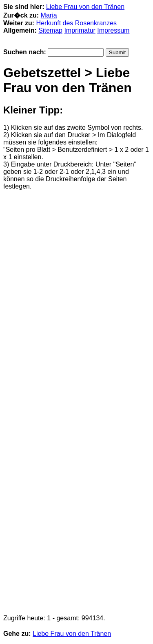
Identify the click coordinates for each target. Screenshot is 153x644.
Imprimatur (80, 30)
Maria (49, 15)
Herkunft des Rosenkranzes (76, 23)
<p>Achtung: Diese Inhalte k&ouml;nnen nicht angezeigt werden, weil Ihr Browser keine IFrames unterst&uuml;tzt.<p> (76, 402)
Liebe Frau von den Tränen (85, 7)
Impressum (113, 30)
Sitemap (50, 30)
